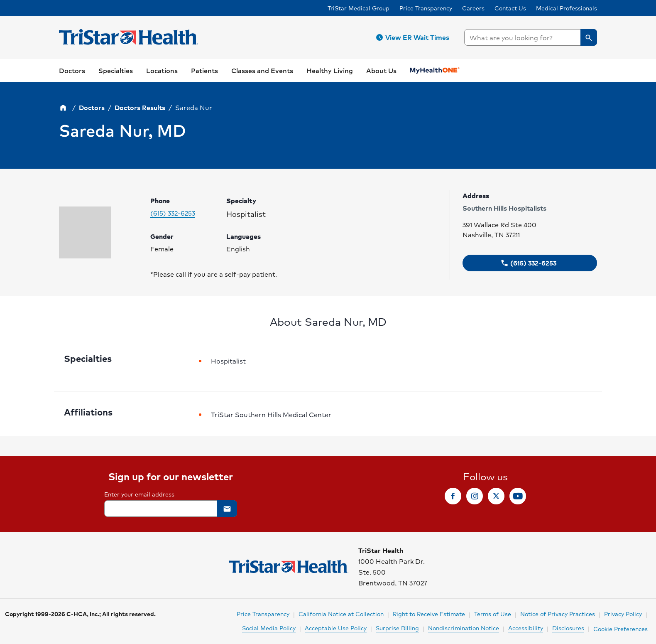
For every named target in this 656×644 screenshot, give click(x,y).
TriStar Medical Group (359, 8)
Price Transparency (426, 8)
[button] (414, 37)
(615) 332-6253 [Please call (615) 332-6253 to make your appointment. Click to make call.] (173, 213)
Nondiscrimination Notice (464, 628)
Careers (473, 8)
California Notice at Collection (341, 614)
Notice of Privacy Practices (558, 614)
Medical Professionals (567, 8)
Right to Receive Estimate (429, 614)
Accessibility (526, 628)
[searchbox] (531, 37)
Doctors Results (140, 107)
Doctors (92, 107)
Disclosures (568, 628)
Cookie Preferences (621, 629)
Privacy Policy (623, 614)
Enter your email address (139, 494)
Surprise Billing (397, 628)
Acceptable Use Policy (336, 628)
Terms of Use (493, 614)
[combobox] (531, 37)
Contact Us (510, 8)
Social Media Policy (269, 628)
